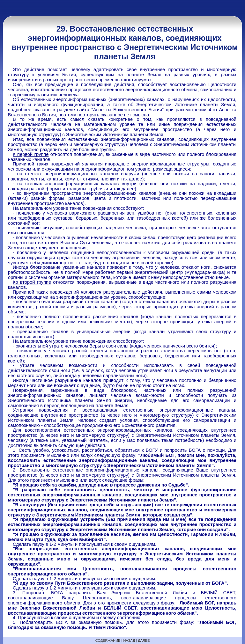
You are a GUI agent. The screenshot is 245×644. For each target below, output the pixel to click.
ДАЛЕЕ (144, 640)
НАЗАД (129, 640)
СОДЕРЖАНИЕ (108, 640)
